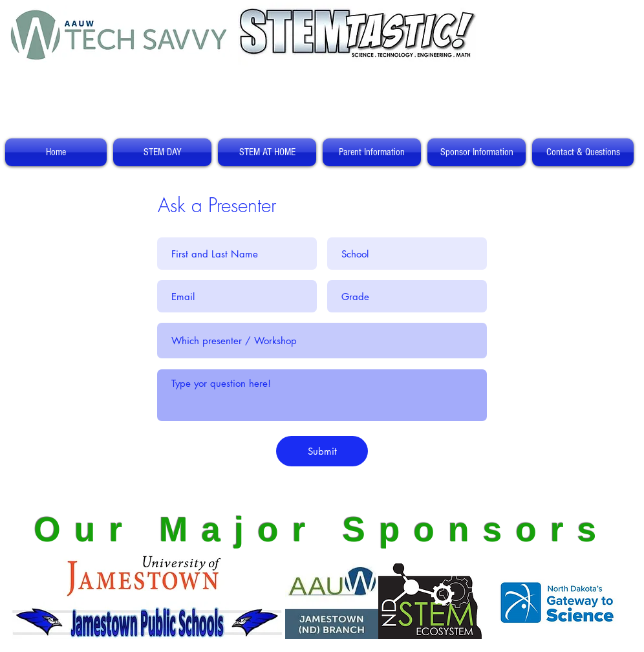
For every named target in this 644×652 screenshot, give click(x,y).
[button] (162, 152)
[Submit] (322, 451)
